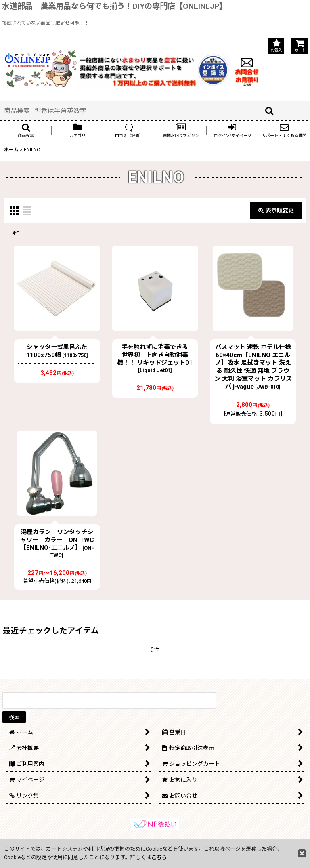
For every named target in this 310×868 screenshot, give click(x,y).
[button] (26, 130)
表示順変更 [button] (276, 210)
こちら (159, 857)
